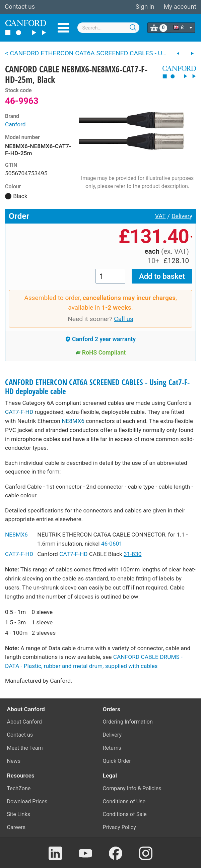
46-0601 (112, 544)
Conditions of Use (124, 801)
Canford (15, 124)
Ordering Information (128, 722)
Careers (16, 827)
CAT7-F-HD (19, 412)
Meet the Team (25, 748)
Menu (63, 28)
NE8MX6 (73, 421)
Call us (124, 319)
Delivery (182, 216)
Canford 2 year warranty (100, 339)
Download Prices (27, 801)
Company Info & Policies (132, 788)
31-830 (132, 554)
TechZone (19, 788)
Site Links (19, 814)
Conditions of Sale (125, 814)
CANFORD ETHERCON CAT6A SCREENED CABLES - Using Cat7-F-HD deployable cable (97, 387)
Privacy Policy (119, 827)
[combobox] (109, 28)
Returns (112, 748)
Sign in (145, 7)
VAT (160, 216)
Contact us (20, 7)
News (14, 761)
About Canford (24, 722)
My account (180, 7)
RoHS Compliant (101, 353)
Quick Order (117, 761)
